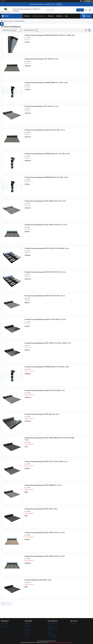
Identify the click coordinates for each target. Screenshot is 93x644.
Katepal (27, 628)
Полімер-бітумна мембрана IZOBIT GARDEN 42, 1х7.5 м (43, 485)
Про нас (51, 16)
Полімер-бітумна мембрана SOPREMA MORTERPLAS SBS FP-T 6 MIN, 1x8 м (50, 35)
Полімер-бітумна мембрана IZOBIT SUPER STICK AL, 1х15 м (45, 533)
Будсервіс (28, 634)
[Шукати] (80, 10)
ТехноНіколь (28, 626)
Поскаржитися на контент (54, 642)
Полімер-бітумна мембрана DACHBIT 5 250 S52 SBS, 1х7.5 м (45, 296)
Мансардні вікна (52, 634)
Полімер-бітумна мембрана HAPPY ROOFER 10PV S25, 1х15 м (45, 272)
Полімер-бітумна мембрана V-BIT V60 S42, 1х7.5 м (42, 106)
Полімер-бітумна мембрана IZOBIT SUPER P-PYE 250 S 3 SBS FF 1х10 (48, 343)
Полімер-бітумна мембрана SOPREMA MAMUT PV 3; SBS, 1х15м (46, 83)
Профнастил (51, 626)
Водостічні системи (53, 630)
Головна (27, 16)
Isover (26, 632)
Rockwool (27, 630)
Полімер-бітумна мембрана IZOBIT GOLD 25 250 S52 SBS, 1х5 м (46, 461)
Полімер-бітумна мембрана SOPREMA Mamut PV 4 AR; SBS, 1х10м (47, 367)
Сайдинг (50, 632)
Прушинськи (28, 623)
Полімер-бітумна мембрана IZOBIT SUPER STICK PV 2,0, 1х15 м (46, 225)
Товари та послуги (38, 16)
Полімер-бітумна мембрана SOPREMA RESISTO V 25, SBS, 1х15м (46, 177)
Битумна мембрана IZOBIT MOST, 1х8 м (38, 580)
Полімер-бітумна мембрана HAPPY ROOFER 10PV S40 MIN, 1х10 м (47, 248)
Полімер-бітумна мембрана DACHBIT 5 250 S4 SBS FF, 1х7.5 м (45, 319)
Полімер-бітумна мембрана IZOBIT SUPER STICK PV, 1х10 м (45, 556)
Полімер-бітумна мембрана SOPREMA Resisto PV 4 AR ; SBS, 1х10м (47, 154)
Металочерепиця (52, 623)
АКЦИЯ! (59, 4)
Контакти (59, 16)
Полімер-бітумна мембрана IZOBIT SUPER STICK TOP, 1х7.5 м (45, 201)
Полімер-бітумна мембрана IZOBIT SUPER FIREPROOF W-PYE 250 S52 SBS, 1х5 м (49, 439)
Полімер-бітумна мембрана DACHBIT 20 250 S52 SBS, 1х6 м (45, 390)
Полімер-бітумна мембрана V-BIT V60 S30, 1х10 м (41, 59)
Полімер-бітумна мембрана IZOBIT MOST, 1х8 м (41, 509)
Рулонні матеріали (53, 637)
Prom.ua (54, 641)
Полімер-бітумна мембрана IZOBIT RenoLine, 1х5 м (42, 414)
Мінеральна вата (52, 628)
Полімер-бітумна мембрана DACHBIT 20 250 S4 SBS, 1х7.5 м (45, 130)
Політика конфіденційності (66, 642)
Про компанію (4, 623)
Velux (26, 637)
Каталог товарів (5, 626)
